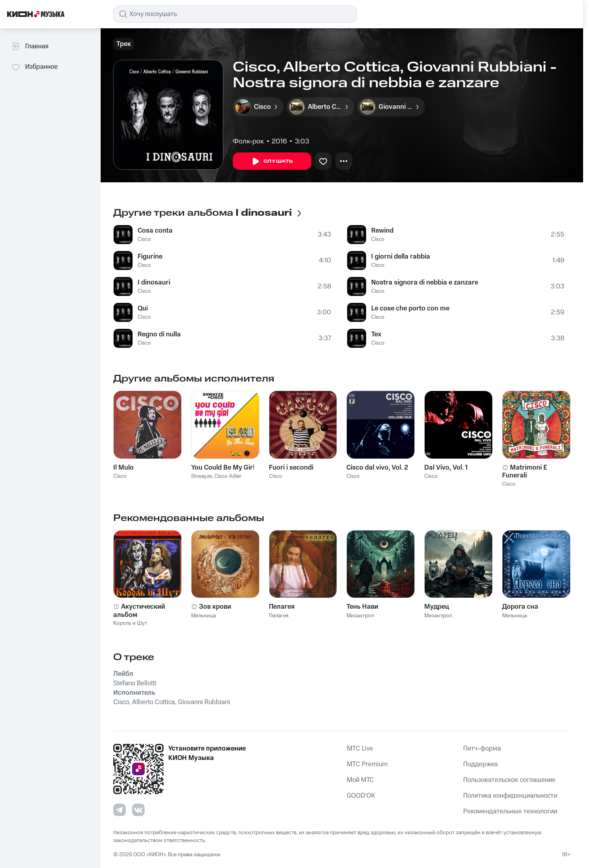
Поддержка (480, 764)
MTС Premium (367, 764)
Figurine (150, 257)
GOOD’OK (361, 796)
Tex (376, 334)
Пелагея (279, 616)
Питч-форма (482, 749)
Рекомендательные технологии (510, 811)
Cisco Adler (228, 476)
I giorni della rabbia (401, 257)
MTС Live (360, 749)
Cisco (144, 239)
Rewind (382, 231)
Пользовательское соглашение (509, 780)
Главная (30, 46)
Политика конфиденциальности (510, 796)
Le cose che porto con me (410, 308)
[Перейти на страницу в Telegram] (120, 810)
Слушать (272, 161)
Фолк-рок (248, 141)
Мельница (203, 616)
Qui (143, 308)
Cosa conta (155, 231)
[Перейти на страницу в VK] (138, 810)
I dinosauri (154, 283)
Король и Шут (130, 623)
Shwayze (202, 476)
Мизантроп (360, 616)
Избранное (34, 67)
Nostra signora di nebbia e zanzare (425, 283)
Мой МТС (360, 780)
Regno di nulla (159, 334)
